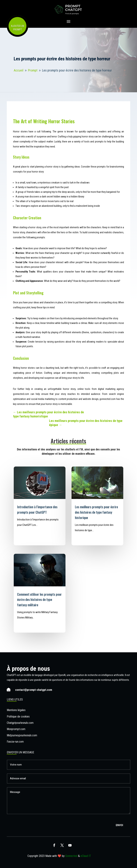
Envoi (119, 825)
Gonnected (71, 856)
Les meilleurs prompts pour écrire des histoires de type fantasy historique (96, 512)
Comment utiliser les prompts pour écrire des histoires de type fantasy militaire (39, 600)
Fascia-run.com (15, 742)
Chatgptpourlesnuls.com (20, 723)
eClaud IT (86, 856)
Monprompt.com (16, 729)
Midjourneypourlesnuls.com (22, 735)
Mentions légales (16, 710)
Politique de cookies (18, 717)
